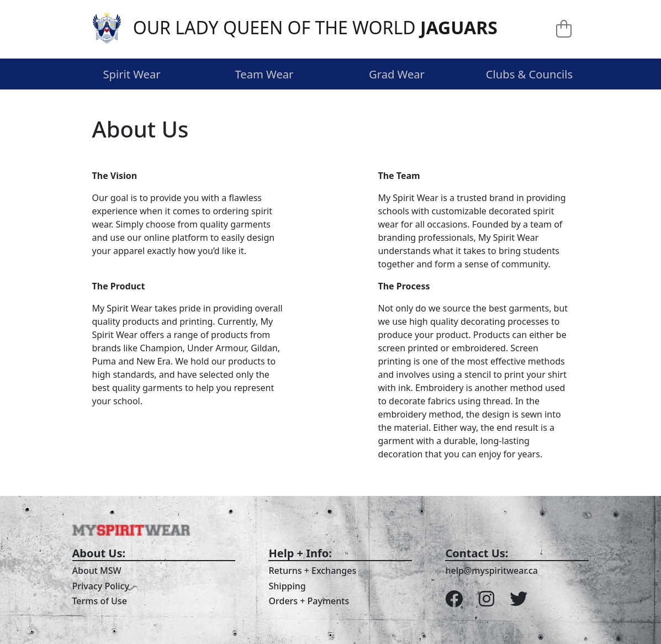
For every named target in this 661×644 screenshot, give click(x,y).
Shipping (287, 586)
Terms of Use (100, 601)
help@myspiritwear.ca (491, 571)
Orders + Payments (309, 601)
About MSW (97, 571)
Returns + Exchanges (312, 571)
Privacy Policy (101, 586)
